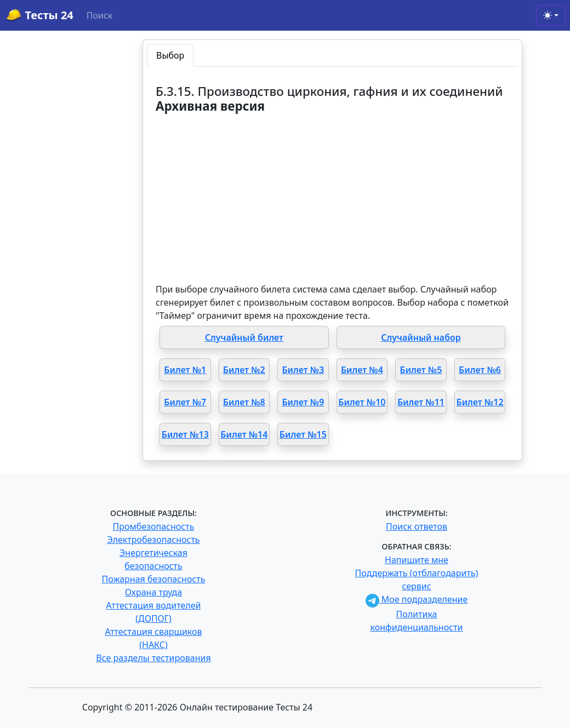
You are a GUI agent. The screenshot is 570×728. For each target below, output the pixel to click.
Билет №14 (244, 434)
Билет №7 (185, 402)
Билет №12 (480, 402)
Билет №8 (244, 402)
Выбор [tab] (170, 55)
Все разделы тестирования (153, 658)
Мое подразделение (417, 599)
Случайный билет (244, 337)
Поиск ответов (417, 526)
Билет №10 (362, 402)
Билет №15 (303, 434)
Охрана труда (153, 592)
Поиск (100, 15)
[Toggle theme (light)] (551, 15)
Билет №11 (421, 402)
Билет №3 (303, 370)
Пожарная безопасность (153, 579)
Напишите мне (417, 560)
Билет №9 (303, 402)
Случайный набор (421, 337)
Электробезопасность (153, 540)
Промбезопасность (154, 526)
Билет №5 (421, 370)
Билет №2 (244, 370)
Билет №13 (185, 434)
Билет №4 (362, 370)
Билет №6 (480, 370)
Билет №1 (185, 370)
